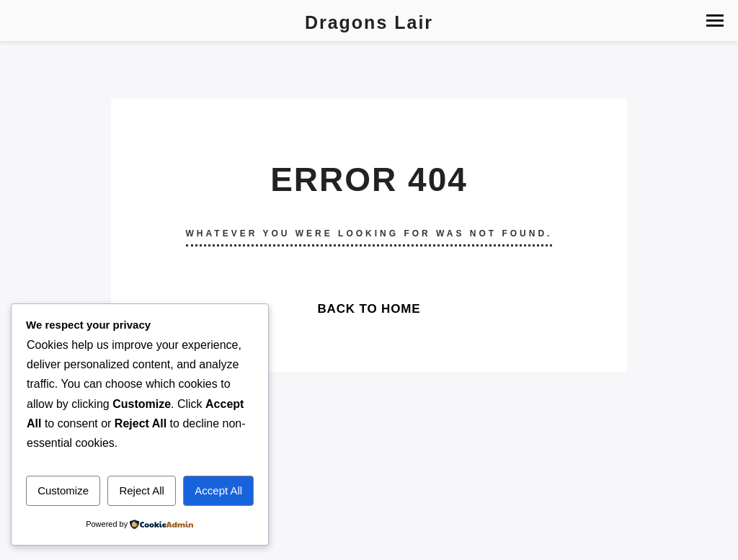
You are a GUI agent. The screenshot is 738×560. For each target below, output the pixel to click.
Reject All (142, 490)
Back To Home (369, 309)
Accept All (218, 490)
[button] (715, 21)
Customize (63, 490)
